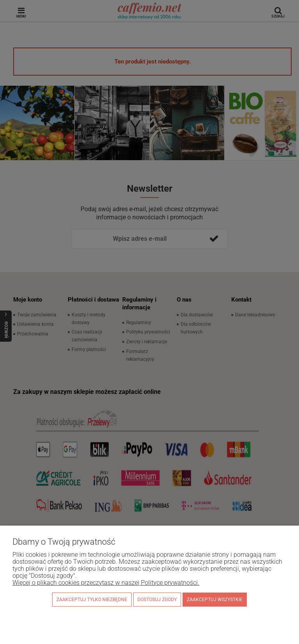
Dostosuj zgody (157, 600)
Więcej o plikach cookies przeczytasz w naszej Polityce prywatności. (106, 583)
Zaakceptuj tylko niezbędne (92, 600)
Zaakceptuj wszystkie (215, 600)
